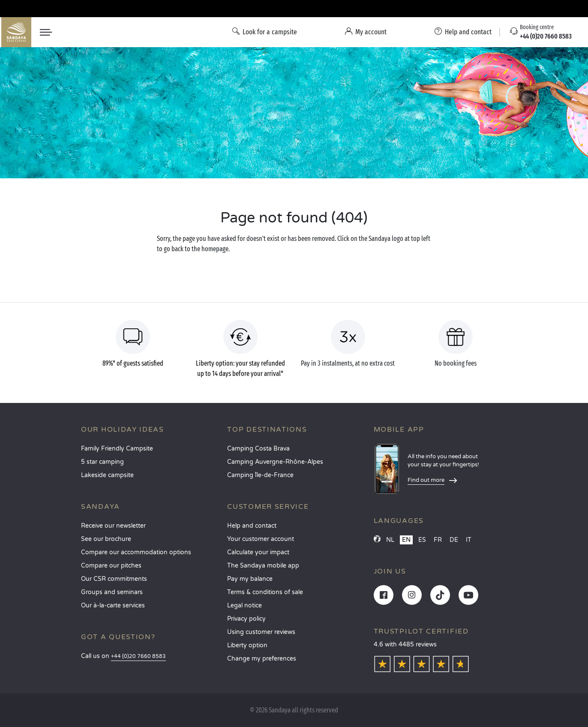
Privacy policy (246, 619)
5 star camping (102, 462)
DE (454, 540)
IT (469, 540)
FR (438, 540)
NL (390, 540)
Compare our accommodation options (136, 552)
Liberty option (247, 645)
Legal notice (244, 605)
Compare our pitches (111, 566)
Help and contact (252, 526)
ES (422, 540)
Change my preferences (262, 659)
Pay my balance (250, 579)
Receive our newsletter (113, 526)
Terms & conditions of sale (265, 592)
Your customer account (261, 539)
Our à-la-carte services (113, 605)
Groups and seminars (112, 592)
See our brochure (106, 539)
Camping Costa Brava (258, 449)
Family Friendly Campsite (117, 449)
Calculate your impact (258, 552)
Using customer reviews (261, 632)
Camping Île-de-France (260, 475)
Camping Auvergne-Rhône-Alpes (275, 462)
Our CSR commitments (114, 579)
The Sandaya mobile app (263, 566)
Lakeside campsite (107, 475)
